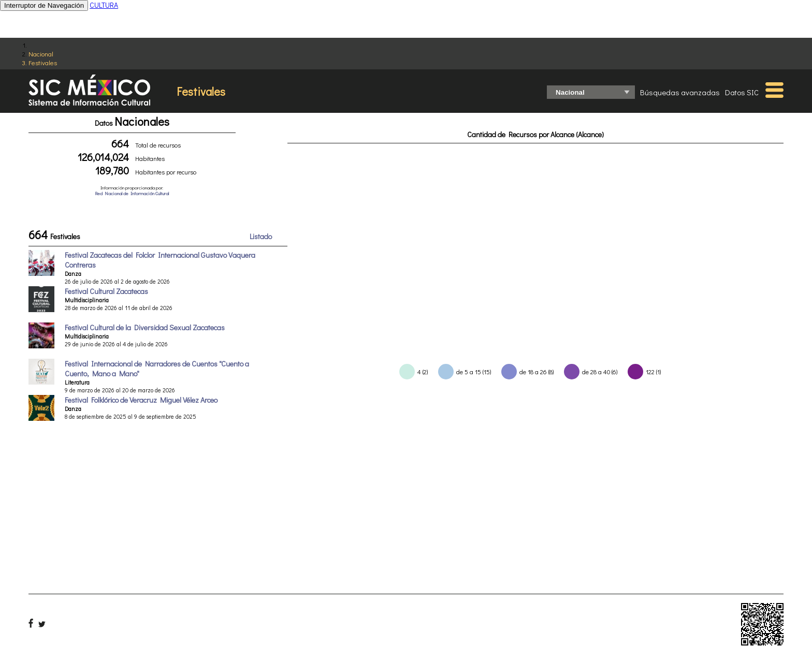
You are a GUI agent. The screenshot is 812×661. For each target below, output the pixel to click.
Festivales (43, 62)
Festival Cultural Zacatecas (106, 291)
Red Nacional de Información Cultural (132, 193)
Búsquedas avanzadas (680, 92)
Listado (261, 236)
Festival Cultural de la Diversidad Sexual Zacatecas (145, 327)
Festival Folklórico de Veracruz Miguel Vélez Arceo (141, 400)
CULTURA (104, 5)
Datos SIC (742, 92)
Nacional (41, 54)
